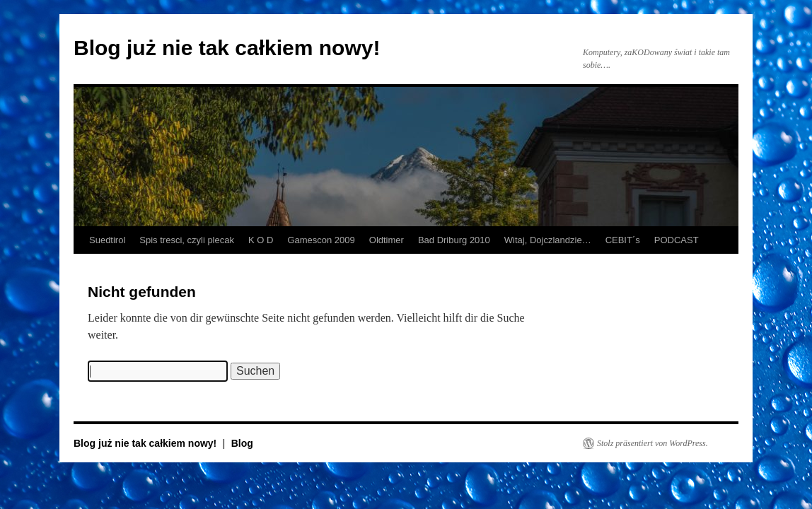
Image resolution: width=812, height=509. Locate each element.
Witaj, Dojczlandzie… (548, 240)
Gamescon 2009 (321, 240)
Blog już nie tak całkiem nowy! (227, 48)
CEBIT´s (623, 240)
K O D (261, 240)
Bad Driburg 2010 (454, 240)
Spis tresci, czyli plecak (187, 240)
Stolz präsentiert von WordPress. (652, 443)
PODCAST (677, 240)
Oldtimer (387, 240)
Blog (242, 443)
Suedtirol (107, 240)
